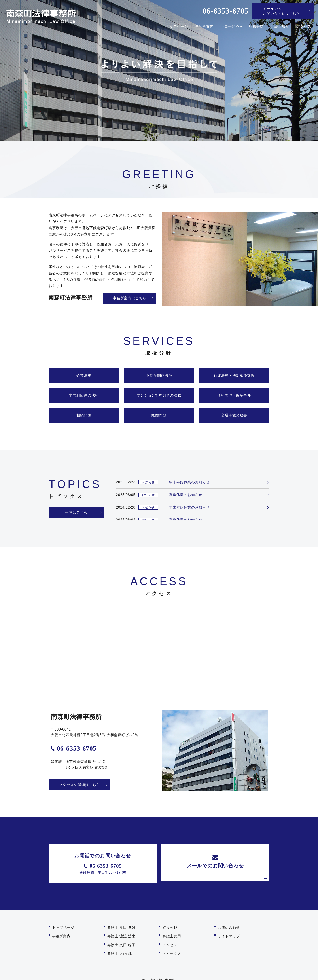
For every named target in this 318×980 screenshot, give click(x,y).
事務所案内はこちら (130, 298)
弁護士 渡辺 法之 (121, 934)
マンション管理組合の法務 (159, 395)
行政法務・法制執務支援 (234, 375)
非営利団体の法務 (84, 395)
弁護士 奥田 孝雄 (121, 927)
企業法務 (84, 375)
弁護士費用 (280, 27)
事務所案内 (203, 27)
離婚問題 (159, 415)
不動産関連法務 (159, 375)
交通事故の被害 (234, 415)
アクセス (304, 27)
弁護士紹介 (229, 27)
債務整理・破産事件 (234, 395)
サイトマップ (229, 934)
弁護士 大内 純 (120, 948)
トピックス (172, 948)
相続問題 (84, 415)
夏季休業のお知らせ (186, 495)
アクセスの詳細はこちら (80, 785)
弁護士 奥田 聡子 (121, 941)
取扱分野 (256, 27)
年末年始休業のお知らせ (189, 482)
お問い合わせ (229, 927)
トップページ (176, 27)
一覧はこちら (75, 512)
